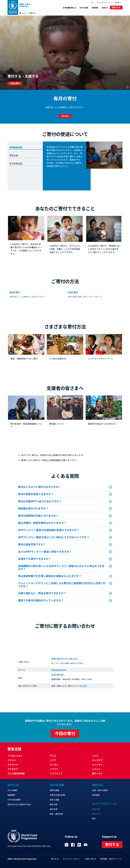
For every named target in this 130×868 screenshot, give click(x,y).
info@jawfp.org (59, 670)
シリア (53, 760)
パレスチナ (97, 760)
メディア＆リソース (103, 2)
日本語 (117, 2)
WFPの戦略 (12, 790)
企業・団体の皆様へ (100, 790)
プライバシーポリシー (72, 859)
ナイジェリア (56, 773)
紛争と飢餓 (54, 800)
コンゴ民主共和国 (16, 773)
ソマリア (54, 769)
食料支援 (53, 809)
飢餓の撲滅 (54, 790)
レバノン (96, 769)
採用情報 (96, 795)
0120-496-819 (57, 674)
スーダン (54, 765)
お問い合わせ (91, 859)
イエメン (12, 760)
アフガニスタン (15, 756)
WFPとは (13, 785)
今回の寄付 (15, 83)
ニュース (96, 809)
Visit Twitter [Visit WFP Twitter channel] (67, 845)
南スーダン (97, 773)
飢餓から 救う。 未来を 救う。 (26, 5)
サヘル (53, 756)
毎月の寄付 (65, 116)
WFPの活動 (84, 8)
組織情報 (11, 795)
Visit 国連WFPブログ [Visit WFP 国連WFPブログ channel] (79, 845)
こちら (84, 686)
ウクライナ (13, 765)
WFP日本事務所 (14, 800)
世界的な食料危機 (57, 795)
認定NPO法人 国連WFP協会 (19, 804)
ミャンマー (97, 765)
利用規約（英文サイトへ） (111, 859)
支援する (105, 8)
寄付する (116, 7)
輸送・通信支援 (56, 814)
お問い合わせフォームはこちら (65, 658)
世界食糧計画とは (69, 8)
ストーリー (97, 814)
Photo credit (127, 87)
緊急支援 (53, 804)
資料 (94, 818)
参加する (98, 785)
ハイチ (95, 756)
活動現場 (95, 8)
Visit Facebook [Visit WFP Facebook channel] (73, 845)
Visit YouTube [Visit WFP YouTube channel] (86, 845)
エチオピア (13, 769)
